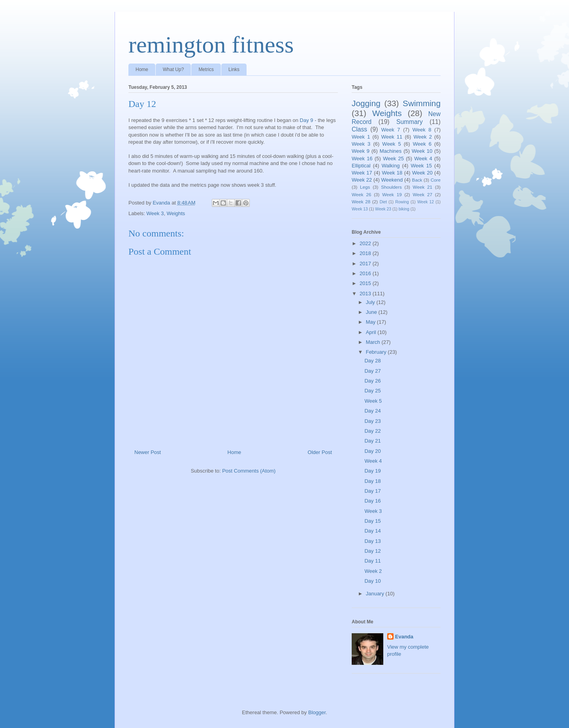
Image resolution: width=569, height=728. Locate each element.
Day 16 (372, 501)
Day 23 (372, 421)
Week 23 (383, 209)
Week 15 (421, 166)
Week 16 (362, 159)
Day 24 (372, 411)
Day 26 (372, 381)
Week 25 (393, 159)
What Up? (173, 69)
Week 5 (391, 144)
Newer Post (148, 452)
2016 (366, 273)
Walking (391, 166)
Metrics (206, 69)
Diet (383, 202)
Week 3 (155, 213)
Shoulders (391, 187)
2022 (366, 243)
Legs (365, 187)
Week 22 (362, 180)
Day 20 (372, 451)
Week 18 (392, 173)
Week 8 (422, 130)
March (374, 342)
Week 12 (426, 202)
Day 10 (372, 581)
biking (404, 209)
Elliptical (361, 166)
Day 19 (372, 471)
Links (234, 69)
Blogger (317, 712)
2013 (366, 294)
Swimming (422, 103)
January (376, 594)
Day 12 (372, 551)
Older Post (320, 452)
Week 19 (392, 194)
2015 (366, 283)
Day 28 (372, 361)
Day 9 (307, 120)
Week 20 (422, 173)
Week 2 (423, 137)
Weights (176, 213)
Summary (410, 122)
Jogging (366, 103)
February (377, 352)
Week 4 (423, 159)
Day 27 (372, 371)
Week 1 (361, 137)
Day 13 (372, 541)
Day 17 (372, 491)
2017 (366, 264)
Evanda (404, 637)
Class (359, 129)
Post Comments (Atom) (249, 471)
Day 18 (372, 481)
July (371, 302)
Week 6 (422, 144)
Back (417, 180)
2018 (366, 253)
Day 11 (372, 561)
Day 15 (372, 521)
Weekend (392, 180)
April (372, 332)
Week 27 (423, 194)
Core (436, 180)
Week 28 (361, 202)
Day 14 (372, 531)
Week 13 (360, 209)
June (372, 312)
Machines (391, 151)
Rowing (402, 202)
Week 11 (392, 137)
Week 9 (361, 151)
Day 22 (372, 431)
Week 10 (422, 151)
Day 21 (372, 441)
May (371, 322)
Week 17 (362, 173)
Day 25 (372, 391)
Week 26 (361, 194)
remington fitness (211, 45)
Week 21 (423, 187)
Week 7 (391, 130)
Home (142, 69)
